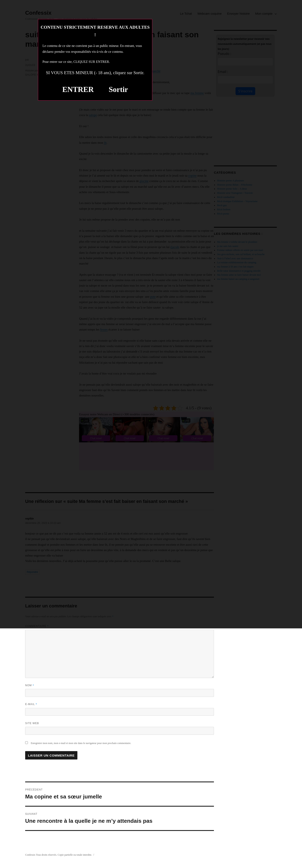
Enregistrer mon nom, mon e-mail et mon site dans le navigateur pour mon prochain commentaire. (81, 743)
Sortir (118, 89)
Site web (32, 723)
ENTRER (78, 89)
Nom (30, 685)
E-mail (31, 704)
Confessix (30, 855)
